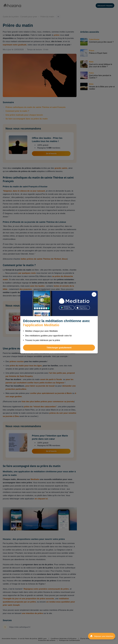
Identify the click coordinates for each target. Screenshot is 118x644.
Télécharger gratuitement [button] (59, 348)
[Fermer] (94, 294)
